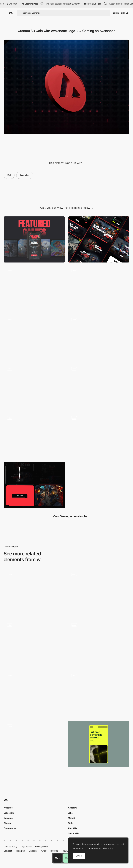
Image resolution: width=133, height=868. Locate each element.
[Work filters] (34, 744)
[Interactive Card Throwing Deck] (34, 591)
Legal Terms (26, 846)
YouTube (67, 851)
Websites (8, 808)
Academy (73, 808)
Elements (8, 818)
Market (71, 818)
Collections (9, 813)
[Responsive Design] (99, 436)
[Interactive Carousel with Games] (99, 289)
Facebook (55, 851)
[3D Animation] (34, 387)
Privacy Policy (42, 846)
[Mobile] (34, 239)
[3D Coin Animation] (34, 289)
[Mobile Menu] (99, 338)
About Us (72, 828)
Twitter (43, 851)
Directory (8, 823)
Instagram (21, 851)
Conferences (10, 828)
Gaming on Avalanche (99, 31)
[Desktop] (99, 239)
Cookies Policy (10, 846)
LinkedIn (33, 851)
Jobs (70, 813)
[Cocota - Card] (34, 693)
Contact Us (73, 833)
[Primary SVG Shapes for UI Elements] (34, 485)
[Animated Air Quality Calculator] (34, 643)
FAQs (70, 823)
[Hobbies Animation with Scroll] (99, 592)
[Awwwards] (11, 13)
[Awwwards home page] (57, 858)
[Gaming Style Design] (34, 338)
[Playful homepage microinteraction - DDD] (99, 642)
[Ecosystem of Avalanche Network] (99, 387)
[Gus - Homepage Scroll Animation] (99, 692)
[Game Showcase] (34, 436)
